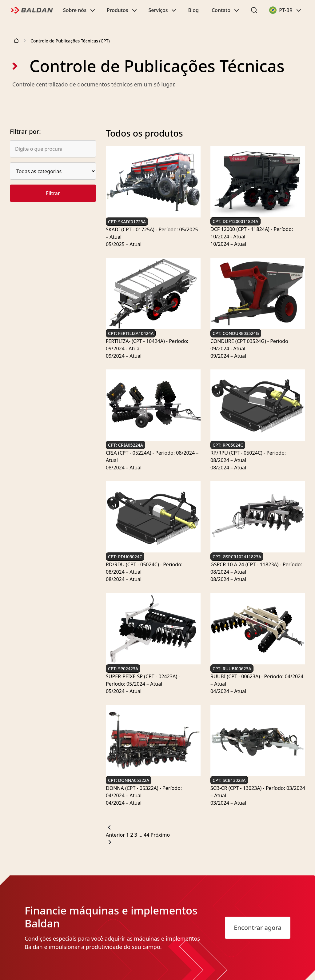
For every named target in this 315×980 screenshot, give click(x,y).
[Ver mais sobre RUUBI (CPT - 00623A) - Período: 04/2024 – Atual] (258, 680)
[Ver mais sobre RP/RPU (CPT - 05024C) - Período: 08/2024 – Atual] (258, 456)
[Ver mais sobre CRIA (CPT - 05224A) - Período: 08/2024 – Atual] (153, 456)
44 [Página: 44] (147, 835)
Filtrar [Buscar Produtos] (53, 193)
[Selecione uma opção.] (53, 171)
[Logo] (31, 10)
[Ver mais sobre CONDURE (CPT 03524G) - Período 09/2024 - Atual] (258, 345)
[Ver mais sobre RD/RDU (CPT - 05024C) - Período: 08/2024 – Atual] (153, 568)
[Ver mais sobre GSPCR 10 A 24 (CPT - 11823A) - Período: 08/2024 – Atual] (258, 568)
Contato (226, 10)
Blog (193, 10)
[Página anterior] (205, 831)
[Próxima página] (205, 839)
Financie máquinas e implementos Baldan (111, 917)
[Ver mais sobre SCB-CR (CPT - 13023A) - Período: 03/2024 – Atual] (258, 792)
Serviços (163, 10)
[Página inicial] (17, 41)
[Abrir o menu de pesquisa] (254, 10)
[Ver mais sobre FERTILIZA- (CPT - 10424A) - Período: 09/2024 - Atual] (153, 345)
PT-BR (288, 12)
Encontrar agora (258, 928)
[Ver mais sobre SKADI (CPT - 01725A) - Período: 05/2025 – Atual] (153, 233)
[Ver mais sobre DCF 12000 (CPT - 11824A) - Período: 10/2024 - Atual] (258, 233)
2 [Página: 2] (132, 835)
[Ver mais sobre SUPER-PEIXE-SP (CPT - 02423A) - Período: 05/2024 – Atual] (153, 680)
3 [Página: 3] (136, 835)
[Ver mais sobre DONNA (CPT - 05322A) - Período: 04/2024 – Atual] (153, 792)
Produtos (122, 10)
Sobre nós (80, 10)
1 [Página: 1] (128, 835)
